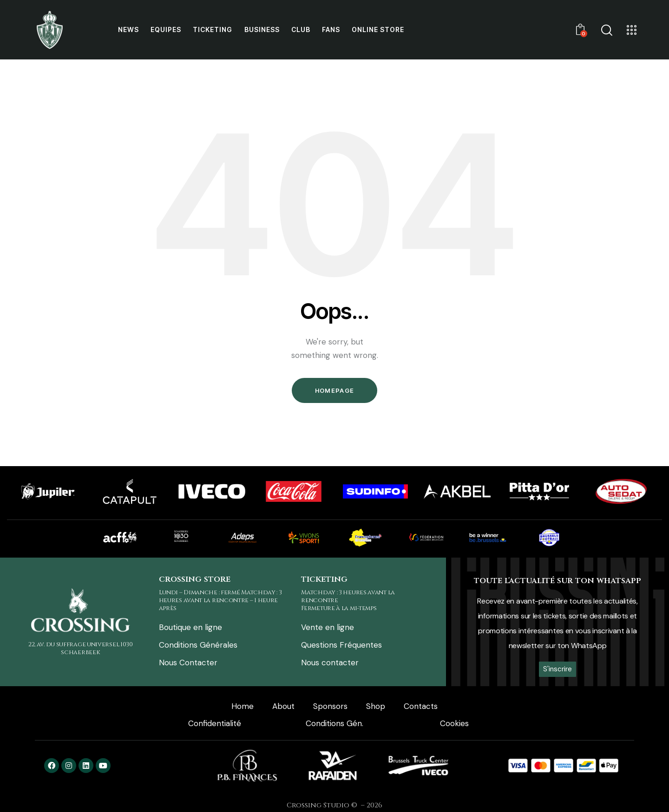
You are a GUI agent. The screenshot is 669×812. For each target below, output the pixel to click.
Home (243, 706)
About (283, 706)
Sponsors (330, 706)
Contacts (421, 706)
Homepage (334, 390)
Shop (376, 706)
